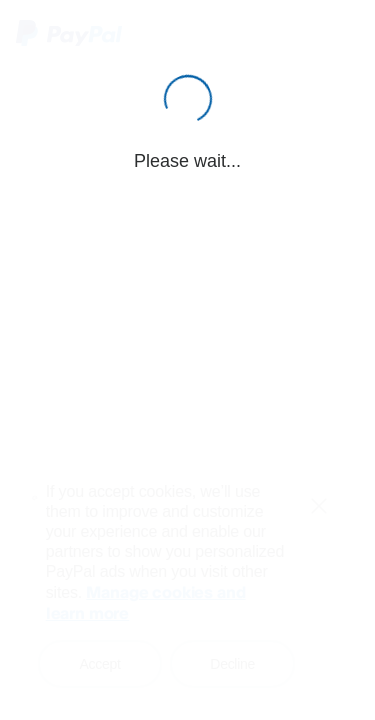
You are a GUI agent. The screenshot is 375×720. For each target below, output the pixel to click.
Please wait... (187, 161)
